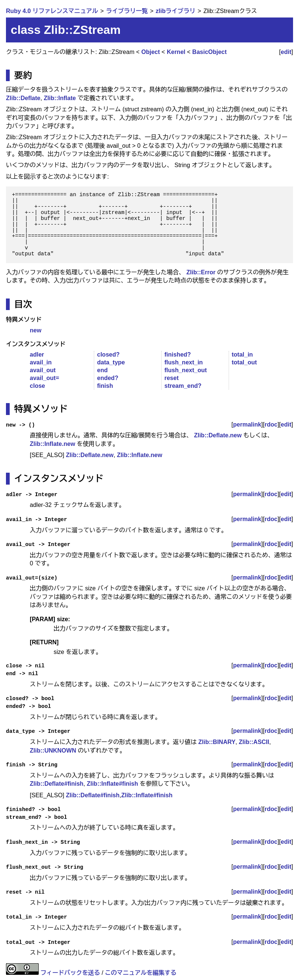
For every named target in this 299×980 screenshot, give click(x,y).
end (102, 370)
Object (151, 52)
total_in (242, 355)
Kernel (176, 52)
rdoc (271, 424)
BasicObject (209, 52)
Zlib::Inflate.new (53, 444)
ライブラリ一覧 (127, 11)
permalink (247, 424)
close (37, 386)
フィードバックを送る (70, 973)
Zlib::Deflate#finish (57, 784)
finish (105, 386)
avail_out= (44, 378)
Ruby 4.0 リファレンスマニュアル (52, 11)
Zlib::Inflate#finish (112, 784)
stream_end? (183, 386)
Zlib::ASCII (254, 742)
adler (37, 355)
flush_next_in (183, 362)
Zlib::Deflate (23, 98)
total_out (244, 362)
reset (171, 378)
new (36, 330)
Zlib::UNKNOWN (53, 751)
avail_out (43, 370)
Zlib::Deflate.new (218, 435)
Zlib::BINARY (217, 742)
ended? (108, 378)
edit (286, 52)
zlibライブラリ (176, 11)
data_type (111, 362)
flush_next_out (185, 370)
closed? (108, 355)
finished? (177, 355)
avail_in (41, 362)
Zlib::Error (201, 272)
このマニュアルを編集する (141, 973)
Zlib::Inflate (60, 98)
